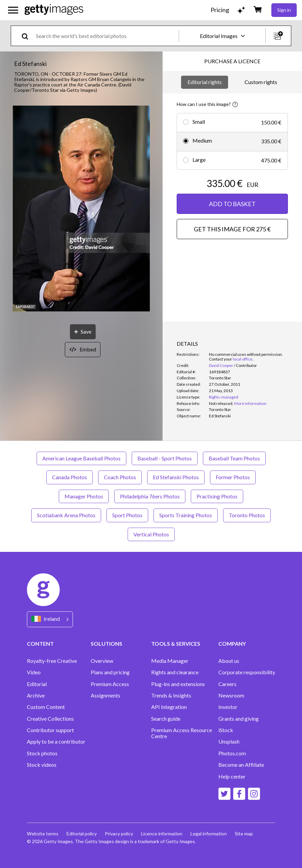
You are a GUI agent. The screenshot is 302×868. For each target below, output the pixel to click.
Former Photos (233, 477)
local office (243, 359)
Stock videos (42, 765)
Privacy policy (119, 834)
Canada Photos (70, 477)
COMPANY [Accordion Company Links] (232, 644)
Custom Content (46, 707)
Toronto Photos (247, 515)
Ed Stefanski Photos (176, 477)
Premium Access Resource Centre (182, 733)
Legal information (209, 834)
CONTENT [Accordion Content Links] (40, 644)
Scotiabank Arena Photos (66, 515)
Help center (232, 777)
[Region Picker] (50, 619)
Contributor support (50, 730)
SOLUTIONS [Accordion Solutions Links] (106, 644)
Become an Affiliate (241, 765)
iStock (226, 730)
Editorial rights (205, 82)
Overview (102, 661)
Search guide (166, 719)
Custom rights (261, 82)
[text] (106, 36)
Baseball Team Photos (234, 458)
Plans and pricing (110, 672)
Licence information (162, 834)
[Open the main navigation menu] (13, 10)
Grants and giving (239, 719)
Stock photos (42, 753)
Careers (227, 684)
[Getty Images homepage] (54, 10)
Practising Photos (217, 496)
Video (34, 672)
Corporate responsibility (247, 672)
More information (250, 403)
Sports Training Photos (186, 515)
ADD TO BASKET (232, 204)
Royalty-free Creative (52, 661)
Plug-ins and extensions (178, 684)
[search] (28, 36)
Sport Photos (127, 515)
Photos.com (232, 753)
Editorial (37, 684)
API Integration (169, 707)
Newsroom (231, 695)
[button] (81, 209)
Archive (36, 695)
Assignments (105, 695)
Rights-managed (224, 397)
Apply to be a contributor (56, 742)
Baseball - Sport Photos (165, 458)
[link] (221, 403)
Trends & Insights (171, 695)
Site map (244, 834)
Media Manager (170, 661)
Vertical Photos (151, 534)
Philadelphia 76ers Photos (150, 496)
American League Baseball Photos (81, 458)
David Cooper (221, 365)
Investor (228, 707)
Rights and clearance (175, 672)
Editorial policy (82, 834)
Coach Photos (120, 477)
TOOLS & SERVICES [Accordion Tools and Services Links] (176, 644)
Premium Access (110, 684)
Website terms (43, 834)
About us (229, 661)
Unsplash (229, 742)
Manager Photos (84, 496)
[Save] (83, 332)
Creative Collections (50, 719)
